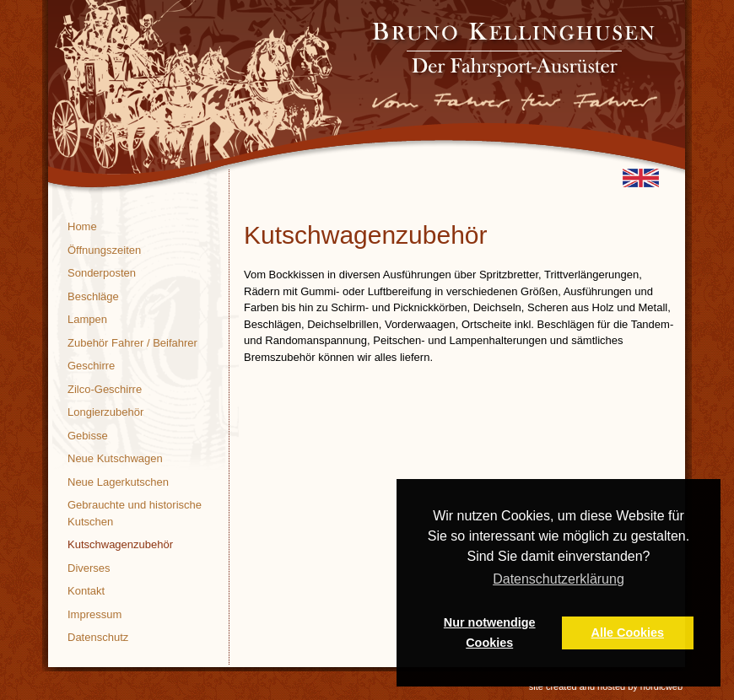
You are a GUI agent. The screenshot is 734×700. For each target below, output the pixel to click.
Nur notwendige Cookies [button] (490, 633)
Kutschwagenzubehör (120, 544)
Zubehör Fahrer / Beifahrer (132, 343)
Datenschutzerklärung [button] (559, 579)
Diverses (89, 568)
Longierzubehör (105, 412)
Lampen (87, 319)
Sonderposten (102, 273)
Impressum (94, 614)
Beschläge (93, 296)
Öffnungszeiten (104, 250)
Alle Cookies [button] (628, 633)
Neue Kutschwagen (115, 458)
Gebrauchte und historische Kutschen (135, 513)
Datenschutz (98, 637)
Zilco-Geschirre (105, 389)
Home (82, 226)
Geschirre (91, 366)
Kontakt (86, 591)
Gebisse (88, 436)
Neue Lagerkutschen (118, 482)
